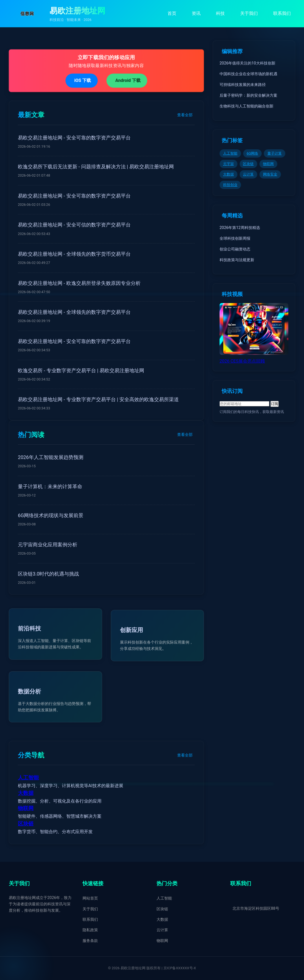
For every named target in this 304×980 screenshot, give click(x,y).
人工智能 (28, 778)
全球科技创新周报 (235, 238)
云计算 (248, 174)
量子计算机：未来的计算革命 (50, 487)
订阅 (275, 404)
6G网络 (252, 153)
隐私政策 (90, 930)
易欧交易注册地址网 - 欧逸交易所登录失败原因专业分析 (79, 283)
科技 (220, 13)
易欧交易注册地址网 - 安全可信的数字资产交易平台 (74, 225)
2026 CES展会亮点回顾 (242, 361)
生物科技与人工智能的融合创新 (247, 106)
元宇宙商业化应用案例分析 (48, 545)
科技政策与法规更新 (237, 260)
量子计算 (275, 153)
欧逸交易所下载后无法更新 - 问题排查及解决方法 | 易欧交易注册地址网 (96, 167)
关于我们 (249, 13)
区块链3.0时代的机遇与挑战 (48, 574)
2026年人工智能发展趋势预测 (51, 457)
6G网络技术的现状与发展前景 (51, 515)
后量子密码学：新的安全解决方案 (248, 95)
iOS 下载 (82, 80)
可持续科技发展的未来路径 (243, 85)
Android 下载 (128, 80)
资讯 (196, 13)
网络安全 (270, 174)
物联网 (26, 808)
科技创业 (230, 185)
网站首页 (90, 898)
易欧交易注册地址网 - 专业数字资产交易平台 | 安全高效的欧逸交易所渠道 (98, 399)
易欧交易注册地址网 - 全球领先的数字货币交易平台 (74, 254)
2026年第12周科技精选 (240, 228)
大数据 (26, 793)
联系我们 (282, 13)
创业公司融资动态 (235, 249)
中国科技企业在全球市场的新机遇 (248, 74)
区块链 (26, 824)
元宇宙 (228, 164)
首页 (172, 13)
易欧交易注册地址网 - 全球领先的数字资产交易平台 (74, 312)
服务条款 (90, 941)
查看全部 (185, 115)
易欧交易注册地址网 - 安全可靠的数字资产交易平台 (74, 138)
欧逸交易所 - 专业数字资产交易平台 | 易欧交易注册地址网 (81, 371)
